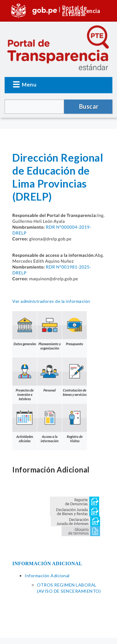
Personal (50, 375)
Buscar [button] (89, 106)
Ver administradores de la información (51, 301)
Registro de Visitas (75, 423)
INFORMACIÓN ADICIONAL (47, 563)
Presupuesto (75, 328)
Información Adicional (47, 576)
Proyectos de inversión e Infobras (25, 379)
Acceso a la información (50, 423)
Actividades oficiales (25, 423)
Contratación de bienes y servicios (75, 377)
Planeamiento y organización (50, 331)
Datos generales (25, 328)
